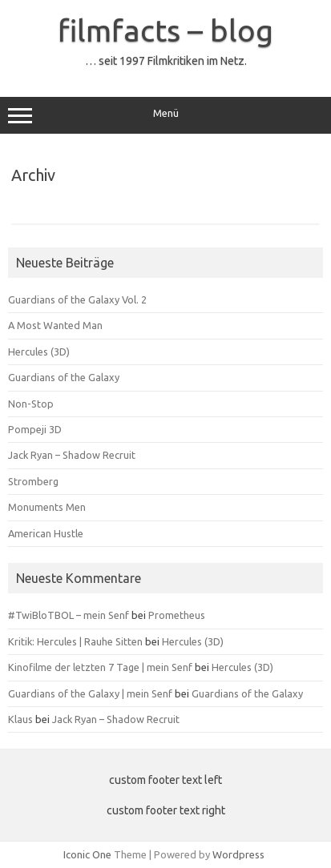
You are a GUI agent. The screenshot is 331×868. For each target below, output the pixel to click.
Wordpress (238, 854)
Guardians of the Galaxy (64, 377)
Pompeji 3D (35, 429)
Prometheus (177, 615)
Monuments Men (47, 507)
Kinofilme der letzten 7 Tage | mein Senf (100, 667)
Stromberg (33, 481)
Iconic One (87, 854)
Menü (165, 115)
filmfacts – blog (165, 30)
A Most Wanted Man (55, 325)
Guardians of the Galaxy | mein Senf (90, 693)
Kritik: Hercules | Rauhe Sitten (75, 641)
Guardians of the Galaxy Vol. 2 (77, 299)
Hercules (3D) (39, 352)
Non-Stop (31, 404)
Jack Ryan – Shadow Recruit (72, 455)
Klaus (20, 719)
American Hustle (46, 533)
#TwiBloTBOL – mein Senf (69, 615)
